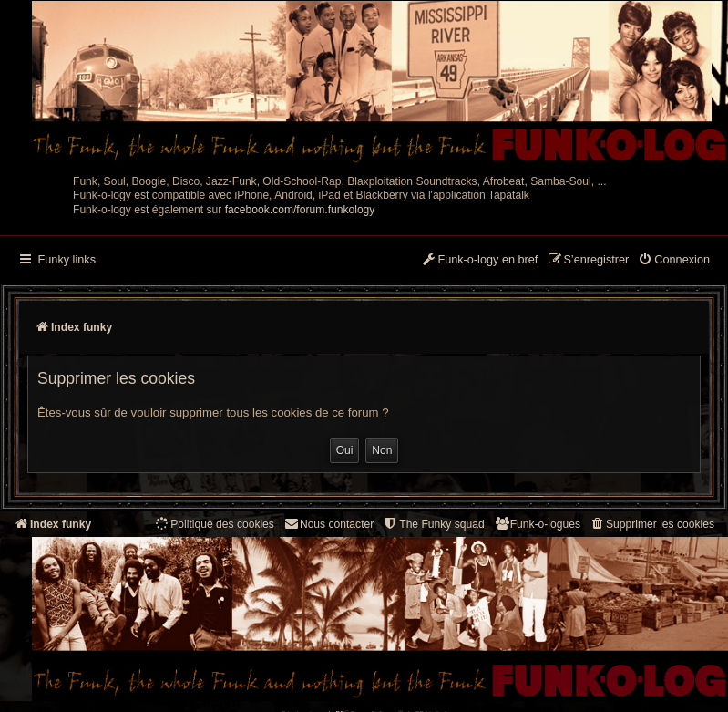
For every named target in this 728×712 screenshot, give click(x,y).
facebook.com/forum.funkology (300, 210)
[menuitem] (674, 261)
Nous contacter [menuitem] (328, 524)
